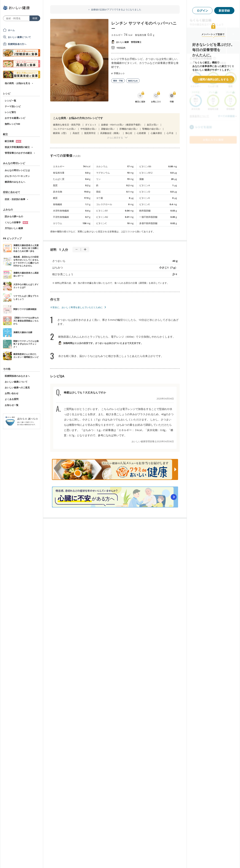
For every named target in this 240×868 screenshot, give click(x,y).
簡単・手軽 (118, 81)
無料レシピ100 (12, 124)
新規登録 (224, 11)
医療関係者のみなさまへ (17, 376)
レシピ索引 (10, 112)
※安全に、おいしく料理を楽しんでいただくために (76, 307)
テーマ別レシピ (13, 106)
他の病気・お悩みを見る (17, 83)
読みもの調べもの (14, 216)
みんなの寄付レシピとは (17, 170)
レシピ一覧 (10, 101)
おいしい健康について (19, 37)
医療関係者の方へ (17, 44)
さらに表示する (115, 138)
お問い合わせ (12, 393)
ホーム (11, 30)
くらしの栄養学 (16, 222)
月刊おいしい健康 (14, 228)
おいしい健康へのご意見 (17, 387)
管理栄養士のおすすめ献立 (18, 153)
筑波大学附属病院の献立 (17, 147)
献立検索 (13, 141)
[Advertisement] (120, 860)
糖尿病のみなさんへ (15, 182)
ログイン (202, 11)
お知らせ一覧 (12, 405)
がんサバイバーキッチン (17, 176)
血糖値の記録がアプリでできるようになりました (116, 10)
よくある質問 (12, 399)
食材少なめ (133, 81)
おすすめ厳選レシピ (15, 118)
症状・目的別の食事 (15, 199)
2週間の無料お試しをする (213, 79)
